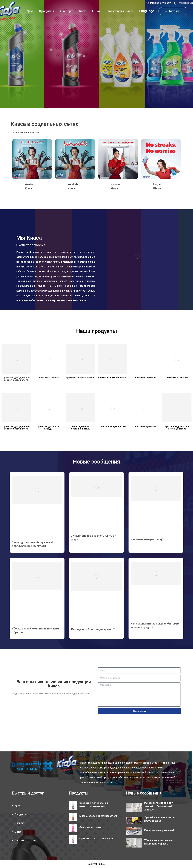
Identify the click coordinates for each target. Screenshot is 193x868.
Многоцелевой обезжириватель (98, 816)
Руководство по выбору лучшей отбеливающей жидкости (159, 806)
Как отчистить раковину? (147, 539)
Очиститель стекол (91, 827)
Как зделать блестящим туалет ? (93, 629)
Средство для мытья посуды (97, 839)
